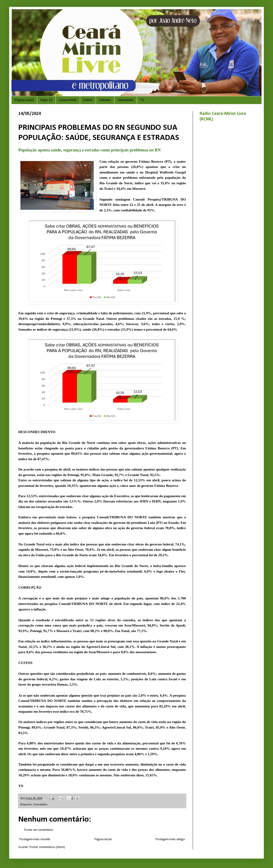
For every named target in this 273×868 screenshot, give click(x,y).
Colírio (88, 100)
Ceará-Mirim (68, 100)
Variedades (126, 100)
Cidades (105, 100)
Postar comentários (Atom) (47, 847)
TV (142, 100)
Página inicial (24, 100)
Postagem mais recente (35, 839)
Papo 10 (46, 100)
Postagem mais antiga (170, 839)
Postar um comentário (39, 830)
